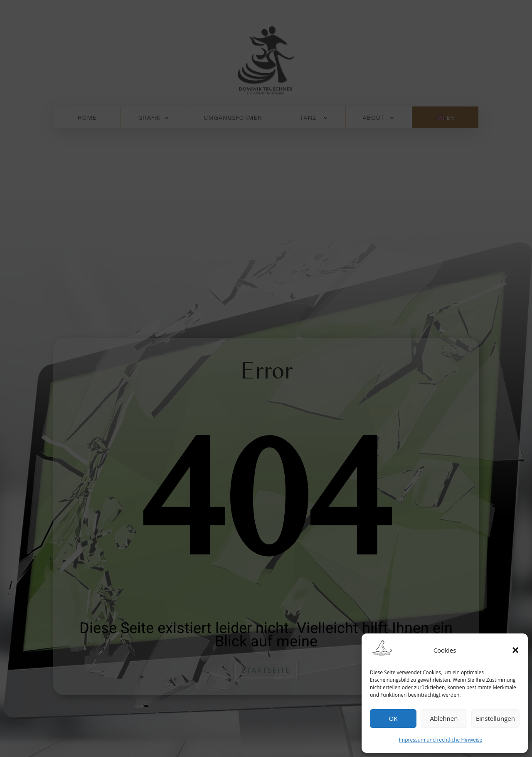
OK (393, 718)
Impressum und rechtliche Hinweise (441, 740)
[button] (515, 650)
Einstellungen (495, 718)
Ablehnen (444, 718)
